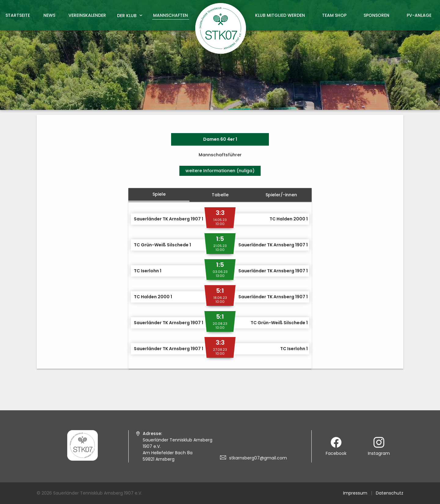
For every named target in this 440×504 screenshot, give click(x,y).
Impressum (355, 493)
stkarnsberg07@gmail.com (258, 458)
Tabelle (220, 195)
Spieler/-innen (281, 195)
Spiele (159, 194)
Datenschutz (390, 493)
